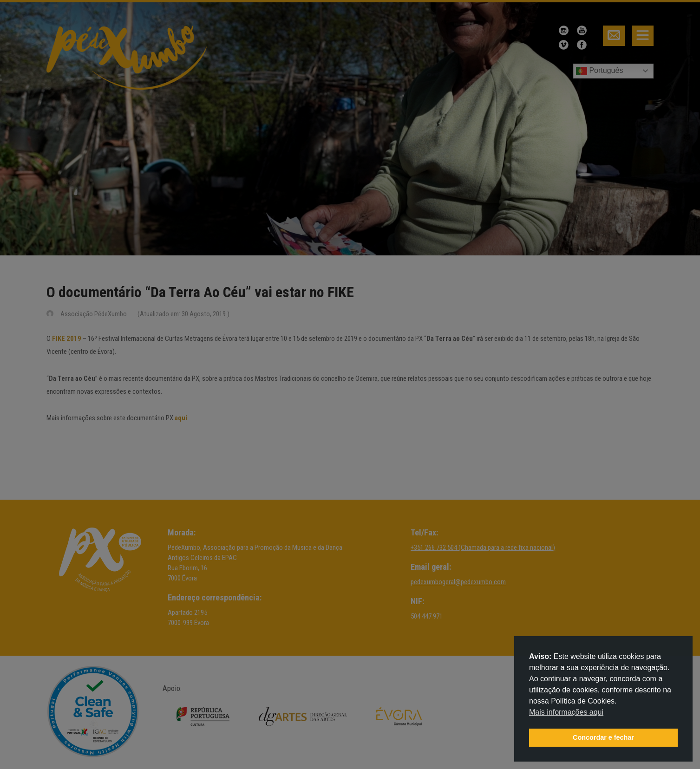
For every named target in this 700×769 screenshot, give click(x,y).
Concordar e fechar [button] (603, 737)
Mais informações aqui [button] (566, 712)
